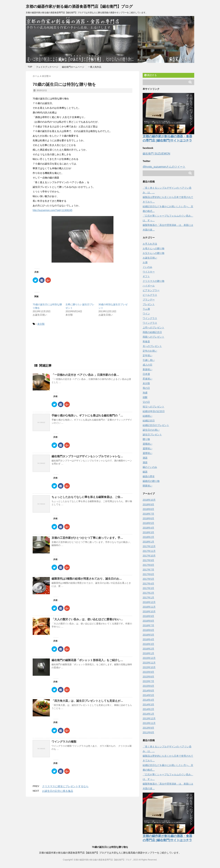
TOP (30, 67)
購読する (151, 75)
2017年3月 (148, 588)
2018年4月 (148, 528)
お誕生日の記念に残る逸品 (58, 791)
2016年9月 (148, 616)
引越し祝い (149, 360)
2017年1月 (148, 598)
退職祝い (147, 444)
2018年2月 (148, 537)
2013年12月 (149, 718)
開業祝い (147, 486)
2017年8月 (148, 565)
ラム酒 (146, 309)
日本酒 (146, 374)
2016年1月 (148, 653)
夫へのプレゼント (152, 346)
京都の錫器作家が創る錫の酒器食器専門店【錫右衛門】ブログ (79, 6)
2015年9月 (148, 672)
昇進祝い (147, 379)
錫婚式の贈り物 (151, 481)
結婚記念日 (149, 421)
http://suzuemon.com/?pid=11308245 (53, 210)
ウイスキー (149, 272)
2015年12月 (149, 658)
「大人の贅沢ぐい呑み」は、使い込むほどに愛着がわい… (87, 619)
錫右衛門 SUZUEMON (156, 154)
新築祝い (147, 369)
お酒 (145, 262)
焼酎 (145, 397)
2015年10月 (149, 667)
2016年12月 (149, 602)
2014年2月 (148, 709)
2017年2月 (148, 593)
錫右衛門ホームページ (73, 67)
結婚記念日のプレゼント (156, 425)
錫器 (145, 472)
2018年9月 (148, 504)
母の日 (146, 388)
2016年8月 (148, 621)
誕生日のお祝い (151, 430)
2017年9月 (148, 560)
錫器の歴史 (149, 476)
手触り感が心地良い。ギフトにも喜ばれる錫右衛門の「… (87, 415)
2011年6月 (148, 732)
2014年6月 (148, 691)
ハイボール (149, 286)
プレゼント (149, 304)
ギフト (146, 276)
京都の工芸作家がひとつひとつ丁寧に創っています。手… (87, 538)
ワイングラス (150, 318)
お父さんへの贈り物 (153, 253)
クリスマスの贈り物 (153, 281)
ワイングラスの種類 (64, 742)
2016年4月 (148, 639)
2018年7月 (148, 514)
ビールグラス (150, 295)
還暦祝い (147, 448)
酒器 (145, 458)
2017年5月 (148, 579)
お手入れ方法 (150, 244)
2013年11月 (149, 723)
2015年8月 (148, 677)
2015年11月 (149, 663)
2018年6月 (148, 518)
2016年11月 (149, 607)
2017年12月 (149, 546)
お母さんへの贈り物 (153, 248)
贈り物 (146, 439)
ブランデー (149, 300)
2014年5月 (148, 695)
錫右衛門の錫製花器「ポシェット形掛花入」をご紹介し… (87, 660)
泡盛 (145, 393)
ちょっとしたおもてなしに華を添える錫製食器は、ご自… (87, 497)
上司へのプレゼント (153, 328)
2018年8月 (148, 509)
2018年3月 (148, 532)
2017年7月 (148, 570)
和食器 (146, 341)
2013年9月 (148, 728)
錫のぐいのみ (150, 467)
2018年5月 (148, 523)
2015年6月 (148, 686)
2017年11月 (149, 551)
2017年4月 (148, 584)
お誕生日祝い (150, 258)
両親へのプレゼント (153, 337)
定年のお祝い (150, 351)
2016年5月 (148, 635)
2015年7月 (148, 681)
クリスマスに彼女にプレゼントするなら (65, 786)
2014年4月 (148, 700)
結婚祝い (147, 416)
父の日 (146, 402)
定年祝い (147, 355)
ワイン (146, 314)
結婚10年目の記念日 (154, 411)
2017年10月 (149, 556)
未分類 (41, 324)
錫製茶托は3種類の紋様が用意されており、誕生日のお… (87, 579)
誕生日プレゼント (152, 435)
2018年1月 (148, 542)
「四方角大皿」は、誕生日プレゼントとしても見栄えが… (87, 701)
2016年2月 (148, 649)
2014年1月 (148, 714)
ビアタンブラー (151, 290)
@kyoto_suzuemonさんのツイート (164, 167)
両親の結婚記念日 (152, 332)
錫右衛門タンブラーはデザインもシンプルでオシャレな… (87, 456)
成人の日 (147, 365)
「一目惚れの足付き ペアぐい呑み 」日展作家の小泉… (85, 375)
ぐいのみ (147, 267)
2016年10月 (149, 611)
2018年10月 (149, 500)
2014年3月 (148, 704)
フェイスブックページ (47, 67)
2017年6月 (148, 574)
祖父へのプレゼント (153, 407)
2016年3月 (148, 644)
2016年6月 (148, 630)
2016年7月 (148, 625)
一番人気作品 (95, 67)
